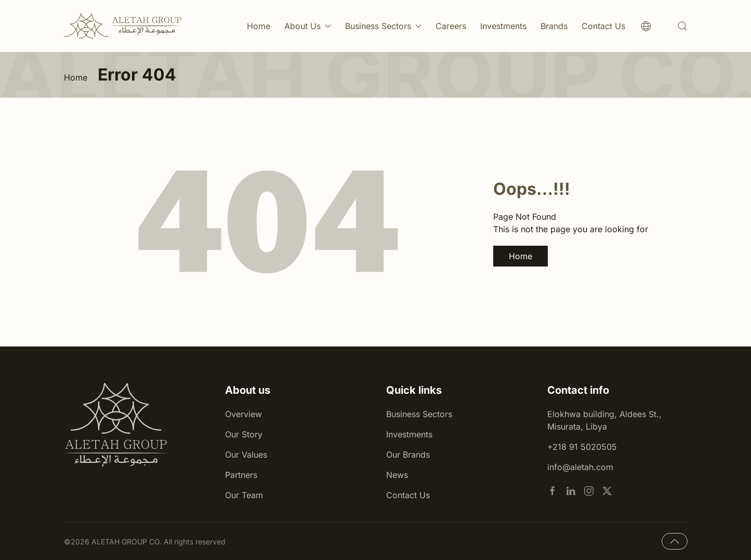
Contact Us (603, 26)
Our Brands (408, 455)
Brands (554, 26)
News (397, 475)
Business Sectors (419, 414)
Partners (241, 475)
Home (259, 26)
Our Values (246, 455)
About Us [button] (308, 26)
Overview (243, 414)
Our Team (244, 495)
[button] (682, 26)
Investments (503, 26)
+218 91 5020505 (582, 447)
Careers (451, 26)
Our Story (244, 434)
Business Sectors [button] (383, 26)
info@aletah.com (580, 467)
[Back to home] (123, 26)
